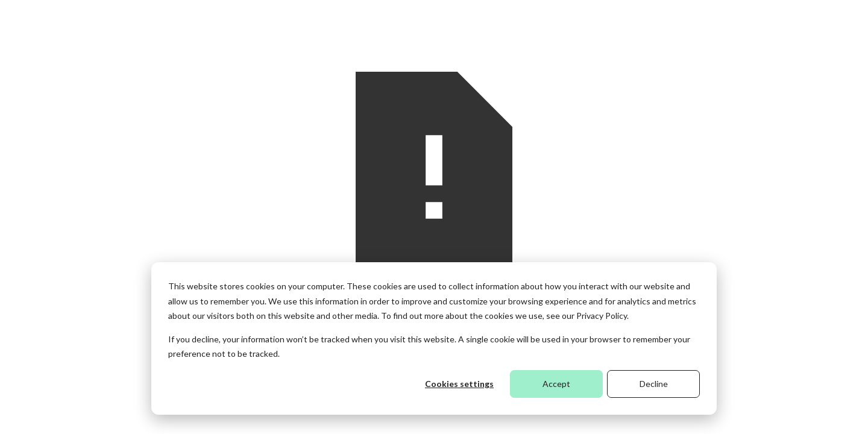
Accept (556, 384)
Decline (654, 384)
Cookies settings (459, 384)
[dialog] (434, 338)
